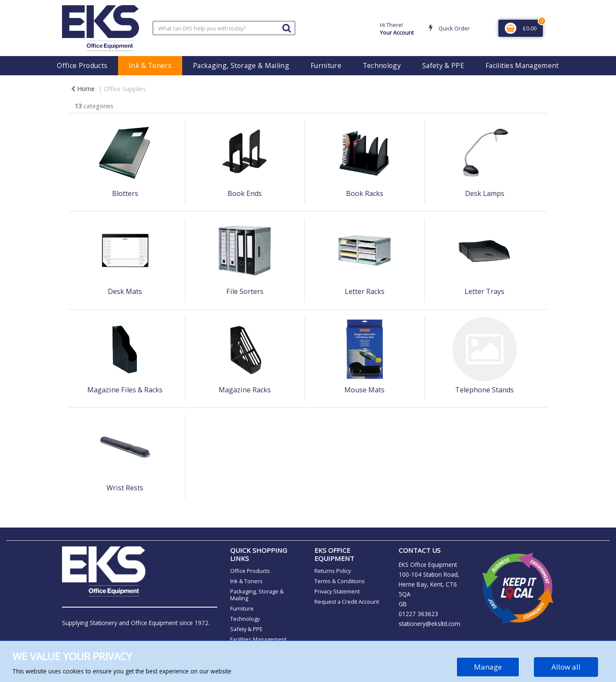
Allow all (566, 667)
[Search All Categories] (224, 28)
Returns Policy (333, 571)
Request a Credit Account (347, 602)
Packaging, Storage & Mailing (241, 65)
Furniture (326, 65)
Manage (488, 667)
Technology (382, 65)
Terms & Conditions (340, 581)
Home (83, 89)
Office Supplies (125, 89)
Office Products (82, 65)
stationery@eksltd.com (429, 624)
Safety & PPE (443, 65)
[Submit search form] (287, 28)
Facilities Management (522, 65)
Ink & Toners (150, 65)
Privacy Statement (337, 591)
